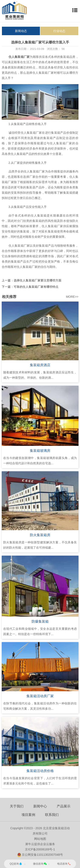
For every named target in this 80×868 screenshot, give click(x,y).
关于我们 (17, 806)
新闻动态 (21, 31)
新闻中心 (40, 806)
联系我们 (52, 815)
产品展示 (64, 806)
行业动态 (59, 31)
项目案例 (28, 815)
